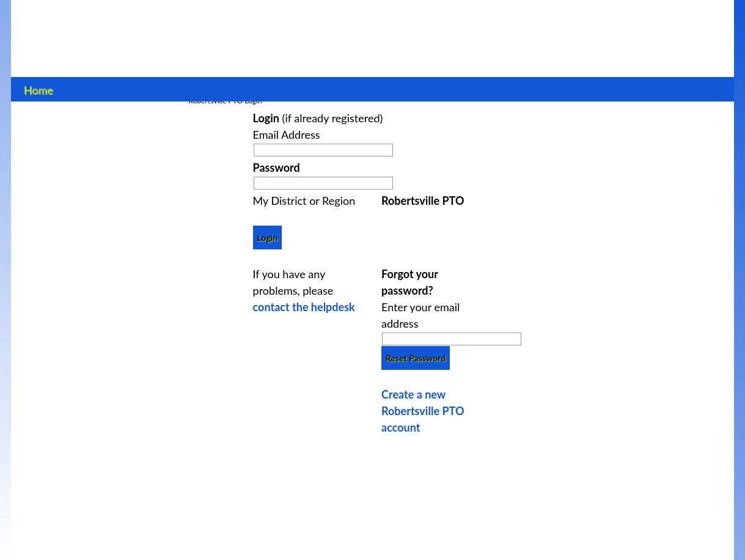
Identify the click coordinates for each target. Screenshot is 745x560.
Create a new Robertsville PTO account (423, 411)
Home (38, 89)
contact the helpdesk (304, 307)
